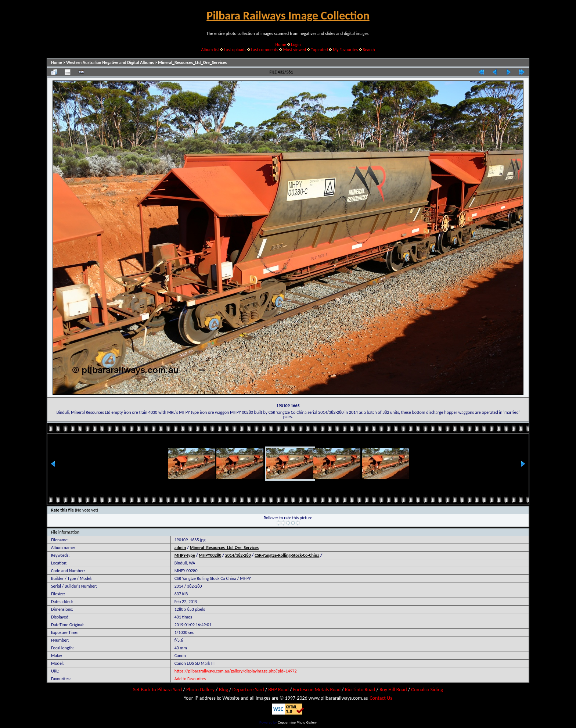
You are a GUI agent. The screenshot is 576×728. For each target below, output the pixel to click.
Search (369, 50)
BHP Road (278, 690)
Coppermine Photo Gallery (297, 722)
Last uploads (235, 50)
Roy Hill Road (393, 690)
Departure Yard (248, 690)
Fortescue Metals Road (317, 690)
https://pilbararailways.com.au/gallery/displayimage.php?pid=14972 (236, 671)
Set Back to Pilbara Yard (157, 690)
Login (296, 44)
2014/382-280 (238, 555)
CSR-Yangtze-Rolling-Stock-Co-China (287, 555)
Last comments (265, 50)
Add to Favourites (190, 679)
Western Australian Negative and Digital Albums (110, 62)
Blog (224, 690)
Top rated (320, 50)
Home (281, 44)
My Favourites (345, 50)
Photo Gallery (200, 690)
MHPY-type (185, 555)
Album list (210, 50)
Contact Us (381, 698)
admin (180, 548)
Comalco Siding (427, 690)
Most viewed (294, 50)
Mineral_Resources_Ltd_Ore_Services (192, 62)
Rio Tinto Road (360, 690)
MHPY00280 (210, 555)
